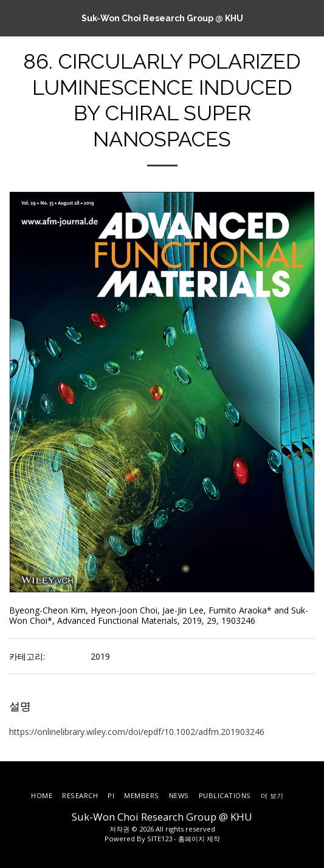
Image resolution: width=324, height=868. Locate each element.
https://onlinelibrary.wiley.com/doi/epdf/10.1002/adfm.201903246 (137, 732)
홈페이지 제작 (199, 839)
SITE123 (160, 839)
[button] (13, 17)
